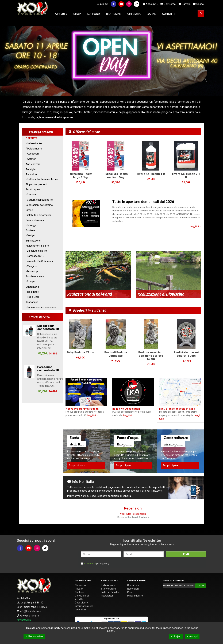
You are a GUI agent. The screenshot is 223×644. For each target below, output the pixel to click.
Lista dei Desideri (110, 592)
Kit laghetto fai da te (37, 246)
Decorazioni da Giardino (39, 205)
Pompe (31, 282)
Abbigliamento (34, 149)
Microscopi (32, 271)
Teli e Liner (33, 297)
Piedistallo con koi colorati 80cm (186, 354)
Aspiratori (31, 174)
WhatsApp (25, 620)
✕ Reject (176, 636)
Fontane (30, 230)
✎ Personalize (34, 636)
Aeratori (32, 159)
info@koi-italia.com (30, 611)
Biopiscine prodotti (36, 184)
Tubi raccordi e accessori (41, 307)
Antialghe (31, 169)
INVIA (186, 554)
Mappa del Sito (135, 596)
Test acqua (32, 302)
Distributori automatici (38, 215)
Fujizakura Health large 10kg (80, 175)
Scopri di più (77, 465)
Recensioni (133, 589)
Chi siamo (80, 585)
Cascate (32, 195)
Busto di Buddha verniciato (116, 354)
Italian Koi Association (126, 409)
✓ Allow (201, 586)
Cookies (79, 592)
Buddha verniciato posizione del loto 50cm (151, 356)
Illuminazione (33, 241)
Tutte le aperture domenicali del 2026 (143, 202)
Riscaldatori (32, 292)
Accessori (33, 154)
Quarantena (32, 287)
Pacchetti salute (35, 276)
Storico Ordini (108, 589)
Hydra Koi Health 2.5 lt (186, 175)
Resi (130, 592)
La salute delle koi (37, 251)
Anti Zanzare (33, 164)
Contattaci (133, 585)
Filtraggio (32, 225)
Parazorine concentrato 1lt (48, 369)
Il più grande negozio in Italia (177, 409)
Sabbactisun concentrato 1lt (48, 327)
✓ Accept (192, 636)
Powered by (133, 517)
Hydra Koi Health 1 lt (151, 174)
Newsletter (107, 596)
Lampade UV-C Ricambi (39, 261)
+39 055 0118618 (29, 616)
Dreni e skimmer (35, 220)
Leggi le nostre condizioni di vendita (110, 496)
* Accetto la (97, 564)
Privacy (79, 589)
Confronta (168, 4)
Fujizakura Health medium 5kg (116, 175)
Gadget (31, 235)
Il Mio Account (109, 585)
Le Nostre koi (35, 143)
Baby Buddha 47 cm (80, 352)
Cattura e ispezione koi (40, 200)
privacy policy (103, 564)
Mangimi (32, 266)
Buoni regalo (33, 189)
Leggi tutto (196, 226)
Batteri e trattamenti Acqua (43, 179)
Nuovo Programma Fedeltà (82, 409)
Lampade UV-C (36, 256)
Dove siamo (81, 603)
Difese (29, 210)
